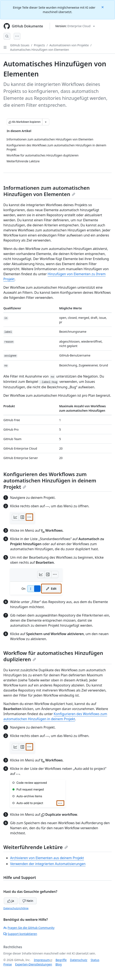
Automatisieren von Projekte (69, 45)
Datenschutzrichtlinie (16, 908)
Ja (11, 901)
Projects (39, 45)
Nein (28, 901)
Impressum (42, 960)
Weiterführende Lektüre (36, 847)
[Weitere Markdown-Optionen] (46, 122)
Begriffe (61, 960)
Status (95, 960)
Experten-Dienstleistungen (34, 964)
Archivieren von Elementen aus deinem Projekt (47, 858)
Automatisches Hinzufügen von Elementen (40, 50)
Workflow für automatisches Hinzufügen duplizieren (53, 656)
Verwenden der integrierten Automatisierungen (48, 864)
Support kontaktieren (20, 934)
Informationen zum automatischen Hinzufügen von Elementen (47, 191)
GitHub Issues (20, 45)
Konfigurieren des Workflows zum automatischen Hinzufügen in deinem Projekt (50, 480)
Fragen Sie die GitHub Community (29, 928)
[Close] (103, 7)
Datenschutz (79, 960)
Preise (8, 964)
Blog (59, 964)
